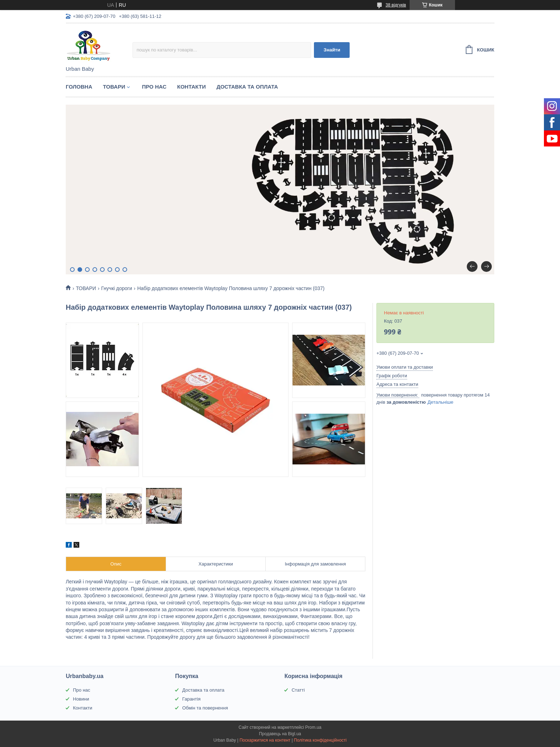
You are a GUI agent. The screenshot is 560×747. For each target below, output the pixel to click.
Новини (81, 699)
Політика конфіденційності (320, 740)
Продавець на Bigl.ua (280, 734)
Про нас (81, 690)
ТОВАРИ (114, 87)
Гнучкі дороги (116, 288)
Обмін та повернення (205, 708)
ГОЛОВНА (79, 87)
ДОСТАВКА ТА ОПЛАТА (247, 87)
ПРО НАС (154, 87)
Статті (298, 690)
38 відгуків (396, 5)
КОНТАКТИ (191, 87)
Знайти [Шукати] (332, 50)
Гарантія (191, 699)
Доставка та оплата (203, 690)
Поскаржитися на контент (265, 740)
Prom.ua (313, 727)
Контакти (82, 708)
